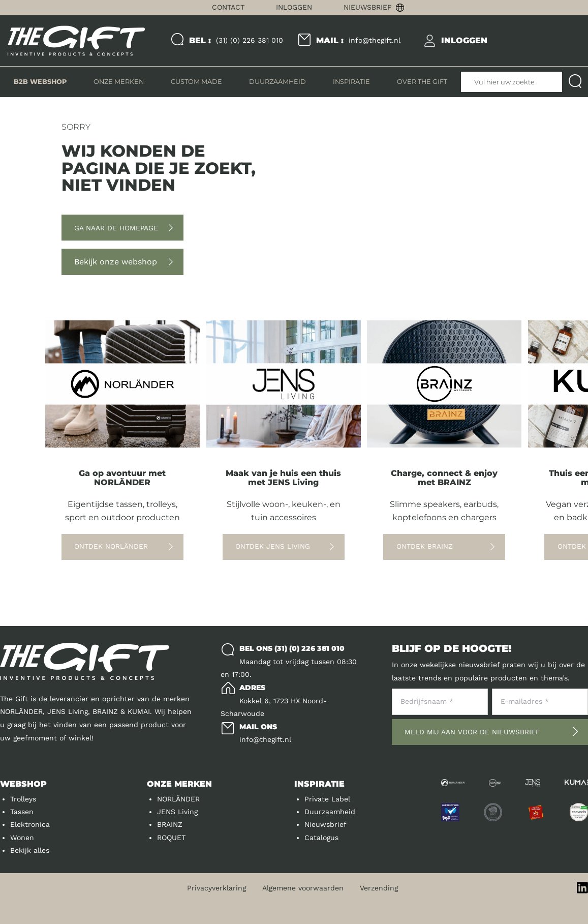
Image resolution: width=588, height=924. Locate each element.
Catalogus (321, 838)
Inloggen (294, 7)
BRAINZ (170, 824)
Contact (228, 7)
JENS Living (177, 812)
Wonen (22, 838)
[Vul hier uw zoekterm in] (512, 82)
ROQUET (171, 838)
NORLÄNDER (178, 799)
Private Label (327, 799)
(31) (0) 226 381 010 (236, 41)
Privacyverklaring (216, 888)
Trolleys (23, 799)
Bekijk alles (30, 850)
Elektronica (30, 824)
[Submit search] (575, 82)
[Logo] (76, 41)
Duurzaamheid (330, 812)
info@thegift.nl (358, 41)
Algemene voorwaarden (303, 888)
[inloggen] (464, 41)
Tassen (22, 812)
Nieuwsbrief (368, 7)
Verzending (379, 888)
